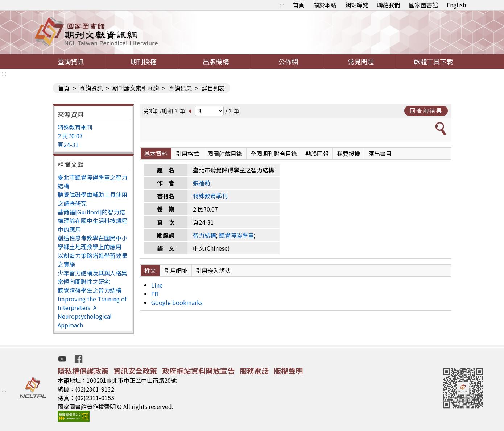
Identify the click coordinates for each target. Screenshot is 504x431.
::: (282, 5)
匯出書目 (380, 154)
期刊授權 (143, 62)
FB (155, 294)
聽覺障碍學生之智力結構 (90, 290)
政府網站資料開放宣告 (198, 371)
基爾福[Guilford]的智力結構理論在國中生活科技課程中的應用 (92, 221)
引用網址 (176, 271)
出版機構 (216, 62)
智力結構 (205, 235)
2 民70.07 (70, 136)
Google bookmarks (177, 302)
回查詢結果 (426, 110)
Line (157, 285)
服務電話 (254, 371)
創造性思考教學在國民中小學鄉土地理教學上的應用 (92, 242)
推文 (150, 271)
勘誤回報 (317, 154)
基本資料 (156, 154)
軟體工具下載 (433, 62)
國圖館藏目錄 (225, 154)
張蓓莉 (202, 183)
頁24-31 (68, 145)
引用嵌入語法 (213, 271)
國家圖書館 (424, 5)
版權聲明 (288, 371)
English (456, 5)
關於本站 (325, 5)
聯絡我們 (389, 5)
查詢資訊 (71, 62)
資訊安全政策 (135, 371)
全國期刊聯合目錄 (274, 154)
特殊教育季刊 (75, 127)
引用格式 (187, 154)
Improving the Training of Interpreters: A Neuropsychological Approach (92, 312)
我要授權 (348, 154)
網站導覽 (357, 5)
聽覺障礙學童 (236, 235)
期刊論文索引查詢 (136, 88)
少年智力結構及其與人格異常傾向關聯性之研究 (92, 277)
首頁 (299, 5)
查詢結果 (180, 88)
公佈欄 (288, 62)
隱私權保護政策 (83, 371)
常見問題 (361, 62)
